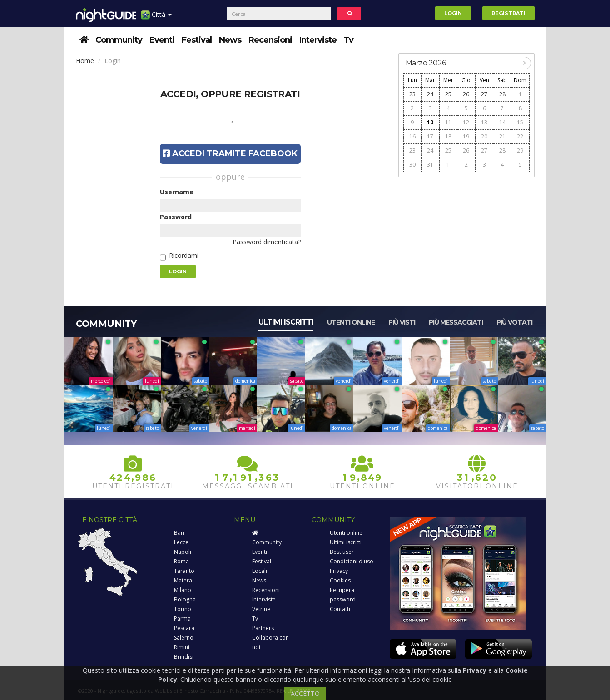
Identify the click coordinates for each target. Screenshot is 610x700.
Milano (183, 590)
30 (412, 165)
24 (430, 94)
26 (466, 94)
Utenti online (351, 322)
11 (448, 122)
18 (448, 136)
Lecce (181, 542)
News (230, 40)
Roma (181, 561)
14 (502, 122)
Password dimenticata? (267, 242)
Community (119, 40)
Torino (183, 609)
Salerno (184, 638)
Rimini (182, 647)
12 (466, 122)
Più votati (514, 322)
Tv (349, 40)
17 (430, 136)
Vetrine (261, 609)
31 (430, 165)
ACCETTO (305, 693)
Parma (182, 619)
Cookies (340, 580)
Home (85, 61)
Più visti (402, 322)
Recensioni (270, 40)
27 (484, 94)
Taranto (184, 571)
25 (448, 94)
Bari (179, 533)
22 (520, 136)
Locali (260, 571)
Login (453, 13)
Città (156, 18)
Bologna (185, 599)
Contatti (340, 609)
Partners (263, 628)
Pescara (184, 628)
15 (520, 122)
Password (176, 217)
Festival (197, 40)
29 (520, 150)
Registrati (508, 13)
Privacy (339, 571)
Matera (183, 580)
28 (502, 94)
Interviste (318, 40)
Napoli (183, 552)
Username (177, 192)
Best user (342, 552)
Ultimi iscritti (286, 322)
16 (412, 136)
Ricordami (184, 255)
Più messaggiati (456, 322)
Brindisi (184, 657)
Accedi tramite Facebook (230, 153)
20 (484, 136)
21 (502, 136)
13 (484, 122)
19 (466, 136)
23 (412, 94)
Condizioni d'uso (352, 561)
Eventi (162, 40)
